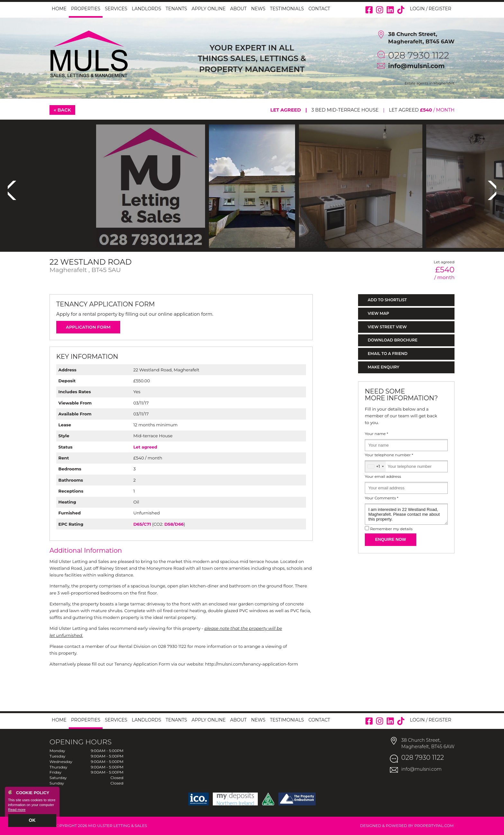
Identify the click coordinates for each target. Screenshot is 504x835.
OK (32, 821)
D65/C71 (142, 524)
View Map (378, 313)
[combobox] (375, 466)
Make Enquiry (383, 367)
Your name (377, 434)
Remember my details (391, 529)
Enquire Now (391, 539)
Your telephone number (389, 455)
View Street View (387, 327)
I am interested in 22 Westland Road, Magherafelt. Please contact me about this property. (406, 514)
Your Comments (382, 498)
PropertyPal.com (434, 826)
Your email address (383, 476)
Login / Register (431, 9)
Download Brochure (393, 340)
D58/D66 (174, 524)
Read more (17, 811)
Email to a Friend (388, 354)
